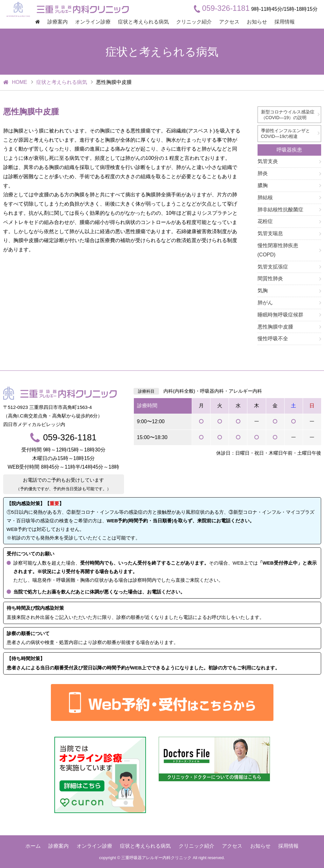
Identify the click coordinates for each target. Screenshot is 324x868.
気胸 (263, 291)
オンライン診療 (93, 22)
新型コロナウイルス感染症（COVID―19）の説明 (288, 115)
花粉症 (265, 221)
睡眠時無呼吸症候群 (280, 315)
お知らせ (257, 22)
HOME (20, 82)
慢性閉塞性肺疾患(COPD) (278, 250)
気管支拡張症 (273, 267)
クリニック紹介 (194, 22)
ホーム (33, 846)
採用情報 (285, 22)
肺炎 (263, 173)
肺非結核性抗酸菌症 (280, 210)
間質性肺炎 (270, 278)
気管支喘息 (270, 233)
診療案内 (58, 22)
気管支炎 (268, 161)
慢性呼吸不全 (273, 339)
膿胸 (263, 185)
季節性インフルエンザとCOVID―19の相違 (286, 133)
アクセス (229, 22)
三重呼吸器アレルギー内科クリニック (156, 858)
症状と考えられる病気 (143, 22)
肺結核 (265, 197)
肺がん (265, 303)
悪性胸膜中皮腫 (275, 327)
